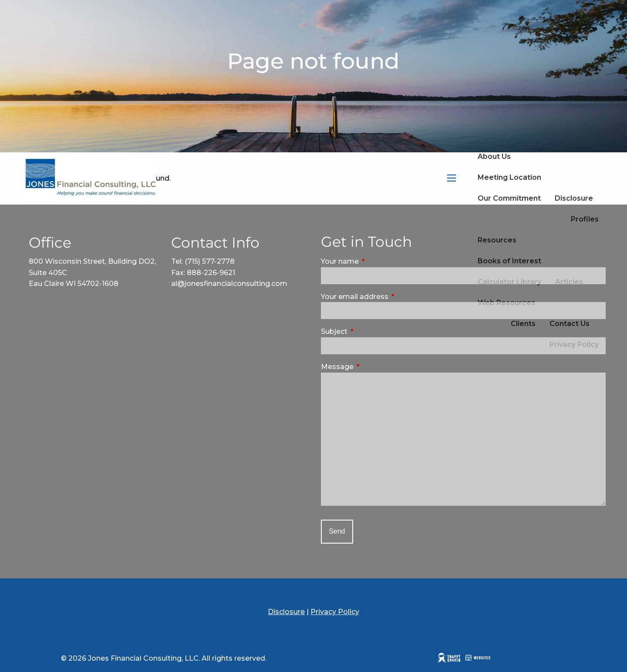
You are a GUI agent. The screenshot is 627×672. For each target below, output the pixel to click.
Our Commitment (509, 198)
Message (374, 367)
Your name (377, 261)
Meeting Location (509, 177)
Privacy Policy (335, 612)
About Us (494, 156)
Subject (371, 331)
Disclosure (574, 198)
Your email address (391, 297)
